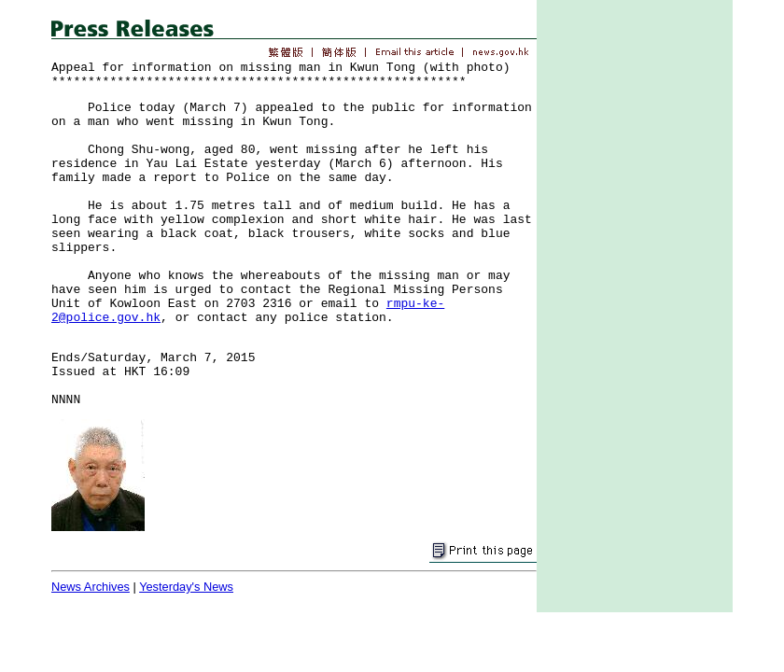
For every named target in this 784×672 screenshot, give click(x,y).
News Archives (91, 587)
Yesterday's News (186, 587)
